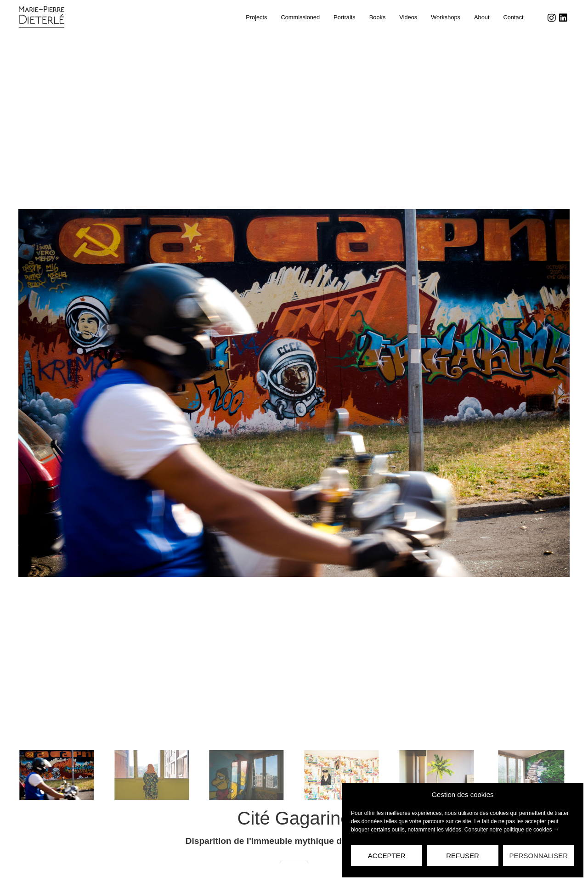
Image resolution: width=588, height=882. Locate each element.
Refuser (463, 856)
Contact (513, 17)
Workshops (446, 17)
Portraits (345, 17)
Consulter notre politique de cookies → (512, 830)
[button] (30, 393)
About (482, 17)
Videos (408, 17)
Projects (256, 17)
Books (378, 17)
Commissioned (300, 17)
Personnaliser (539, 856)
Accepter (387, 856)
